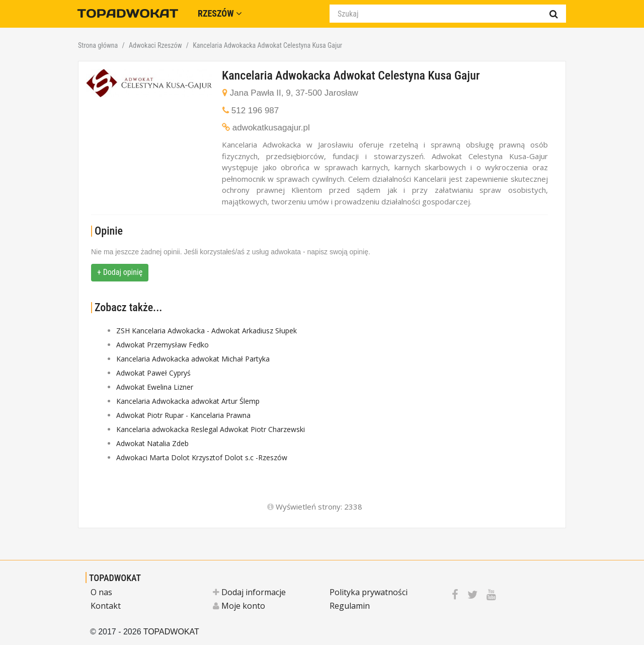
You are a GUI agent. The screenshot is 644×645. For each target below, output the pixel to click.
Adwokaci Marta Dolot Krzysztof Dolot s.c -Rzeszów (202, 457)
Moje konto (239, 606)
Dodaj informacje (249, 592)
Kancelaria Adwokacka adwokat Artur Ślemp (188, 401)
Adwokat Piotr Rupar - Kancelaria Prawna (183, 415)
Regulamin (350, 606)
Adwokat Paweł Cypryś (153, 373)
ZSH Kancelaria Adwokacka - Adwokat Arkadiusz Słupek (207, 331)
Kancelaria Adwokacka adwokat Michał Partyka (193, 359)
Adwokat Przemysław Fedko (163, 345)
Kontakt (106, 606)
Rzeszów (220, 13)
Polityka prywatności (369, 592)
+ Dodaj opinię (120, 272)
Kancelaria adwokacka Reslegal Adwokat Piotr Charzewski (211, 429)
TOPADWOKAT (115, 578)
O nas (101, 592)
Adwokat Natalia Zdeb (152, 443)
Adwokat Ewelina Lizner (155, 387)
